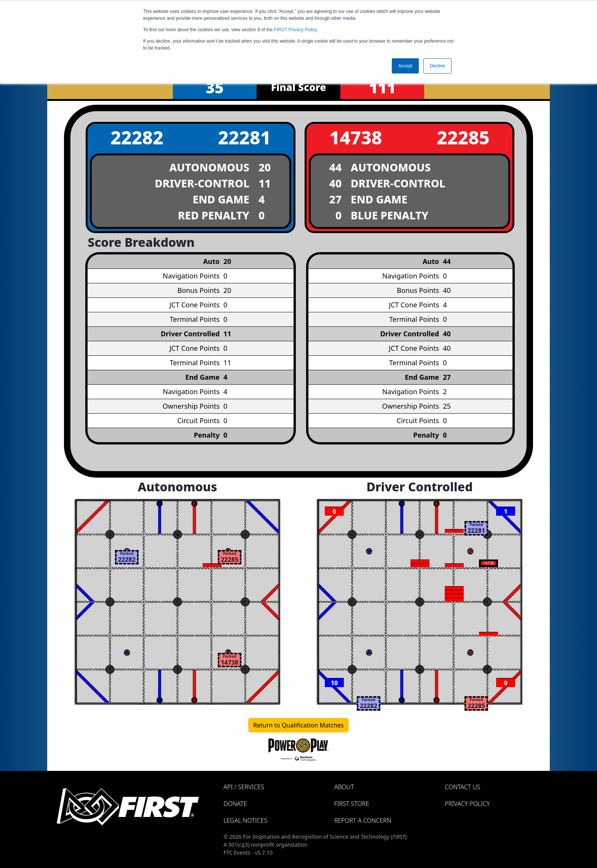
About (344, 787)
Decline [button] (437, 66)
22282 (137, 137)
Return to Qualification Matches (298, 725)
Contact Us (462, 787)
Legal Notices (245, 820)
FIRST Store (352, 804)
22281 (244, 137)
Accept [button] (405, 66)
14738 (356, 137)
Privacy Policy (295, 30)
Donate (235, 804)
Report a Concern (363, 820)
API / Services (244, 787)
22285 (463, 137)
